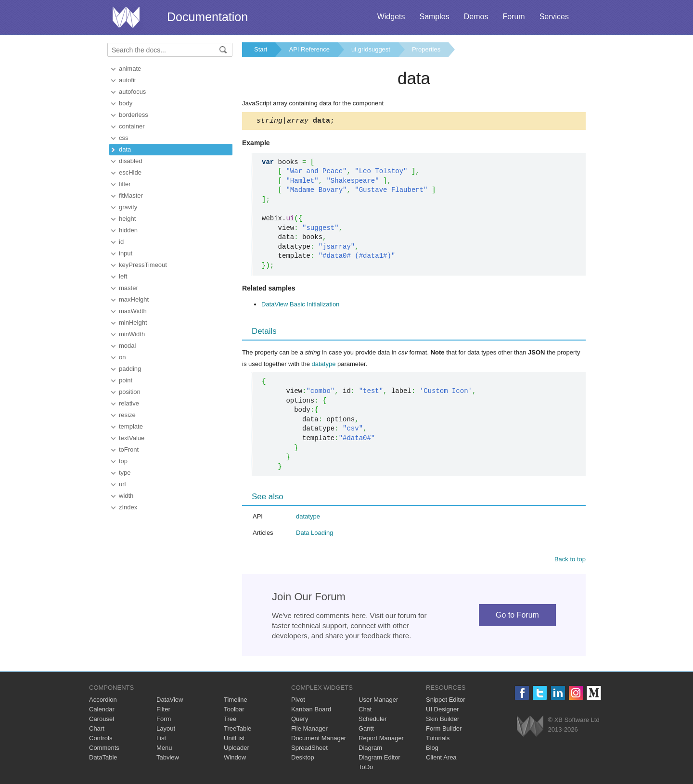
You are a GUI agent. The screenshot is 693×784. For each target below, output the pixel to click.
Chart (97, 730)
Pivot (298, 701)
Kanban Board (311, 711)
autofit (127, 80)
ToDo (366, 768)
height (127, 219)
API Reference (309, 49)
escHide (130, 172)
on (122, 357)
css (124, 138)
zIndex (128, 507)
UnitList (234, 740)
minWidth (132, 334)
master (128, 288)
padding (130, 369)
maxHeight (134, 299)
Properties (426, 49)
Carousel (102, 720)
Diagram (370, 749)
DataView (170, 701)
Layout (166, 730)
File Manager (309, 730)
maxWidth (133, 311)
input (126, 253)
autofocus (132, 92)
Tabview (168, 759)
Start (261, 49)
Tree (230, 720)
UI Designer (443, 711)
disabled (130, 161)
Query (300, 720)
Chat (365, 711)
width (126, 496)
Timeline (236, 701)
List (161, 740)
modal (127, 346)
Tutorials (438, 740)
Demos (476, 17)
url (122, 484)
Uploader (237, 749)
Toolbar (234, 711)
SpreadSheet (309, 749)
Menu (164, 749)
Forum (513, 17)
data (125, 149)
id (121, 242)
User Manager (378, 701)
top (123, 461)
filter (125, 184)
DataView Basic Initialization (300, 306)
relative (129, 403)
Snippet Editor (446, 701)
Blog (432, 749)
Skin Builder (443, 720)
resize (127, 415)
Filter (163, 711)
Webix (530, 727)
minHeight (133, 322)
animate (130, 69)
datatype (324, 365)
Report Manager (381, 740)
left (123, 276)
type (125, 473)
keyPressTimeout (143, 265)
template (131, 426)
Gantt (366, 730)
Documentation (207, 17)
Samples (434, 17)
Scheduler (373, 720)
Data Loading (314, 534)
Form (164, 720)
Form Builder (444, 730)
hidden (128, 230)
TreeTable (237, 730)
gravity (128, 207)
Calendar (102, 711)
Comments (104, 749)
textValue (132, 438)
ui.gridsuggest (371, 49)
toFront (129, 449)
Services (554, 17)
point (126, 380)
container (132, 126)
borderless (134, 115)
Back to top (570, 561)
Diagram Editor (379, 759)
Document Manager (319, 740)
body (126, 103)
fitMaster (131, 196)
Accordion (103, 701)
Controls (101, 740)
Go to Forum (517, 616)
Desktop (303, 759)
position (130, 392)
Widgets (391, 17)
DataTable (103, 759)
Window (235, 759)
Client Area (441, 759)
